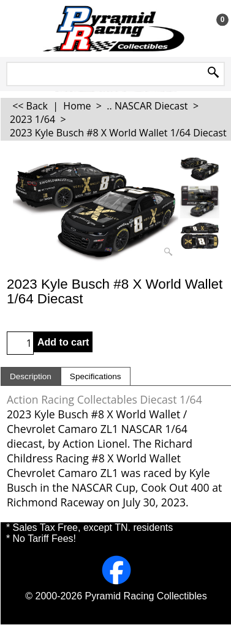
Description (31, 376)
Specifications (96, 376)
